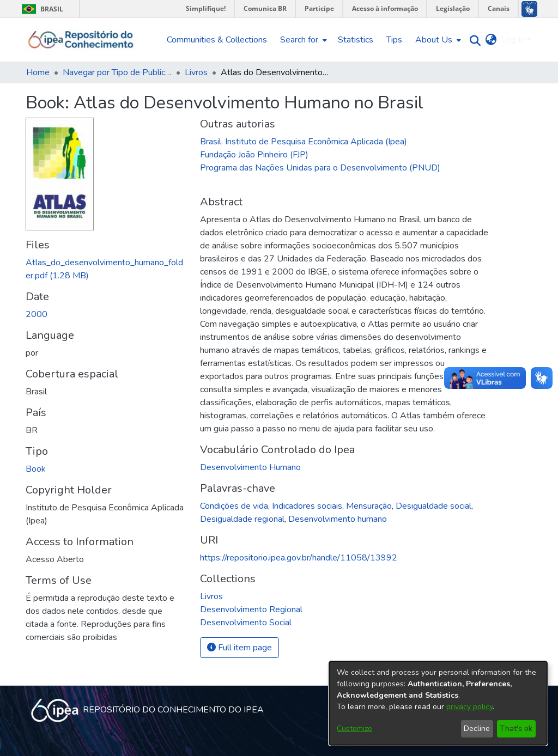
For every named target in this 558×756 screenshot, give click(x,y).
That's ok (516, 728)
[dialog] (438, 703)
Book (36, 469)
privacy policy (469, 707)
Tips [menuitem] (394, 40)
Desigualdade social (433, 506)
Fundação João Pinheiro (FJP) (254, 155)
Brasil (41, 9)
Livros (196, 72)
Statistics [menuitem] (356, 40)
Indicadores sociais (307, 506)
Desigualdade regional (242, 519)
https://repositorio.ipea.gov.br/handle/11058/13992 (299, 558)
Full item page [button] (239, 648)
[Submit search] (473, 40)
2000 (37, 314)
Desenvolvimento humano (338, 519)
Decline (477, 728)
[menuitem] (302, 40)
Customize (354, 728)
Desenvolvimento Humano (250, 467)
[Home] (81, 40)
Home (38, 72)
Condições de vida (234, 506)
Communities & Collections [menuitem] (217, 40)
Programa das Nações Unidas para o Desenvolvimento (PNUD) (320, 168)
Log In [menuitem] (513, 40)
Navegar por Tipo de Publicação (117, 72)
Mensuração (369, 506)
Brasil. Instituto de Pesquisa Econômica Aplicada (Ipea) (304, 142)
